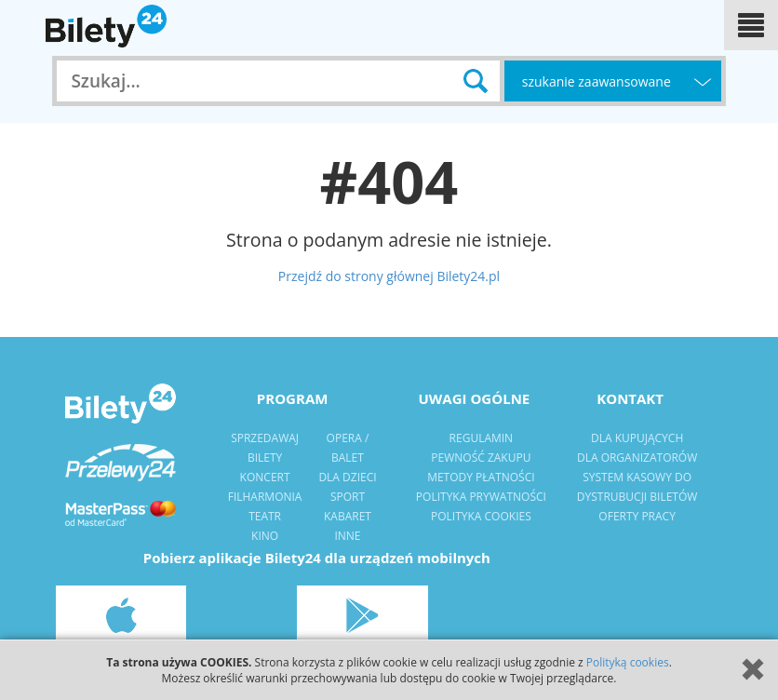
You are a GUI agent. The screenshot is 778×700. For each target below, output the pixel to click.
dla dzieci (347, 477)
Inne (347, 536)
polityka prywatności (481, 497)
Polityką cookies (628, 662)
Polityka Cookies (481, 516)
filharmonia (265, 497)
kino (265, 536)
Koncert (265, 477)
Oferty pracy (637, 516)
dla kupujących (637, 438)
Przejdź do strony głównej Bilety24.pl (389, 276)
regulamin (482, 438)
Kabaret (348, 516)
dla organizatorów (637, 458)
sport (348, 497)
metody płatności (481, 477)
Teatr (265, 516)
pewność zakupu (481, 458)
